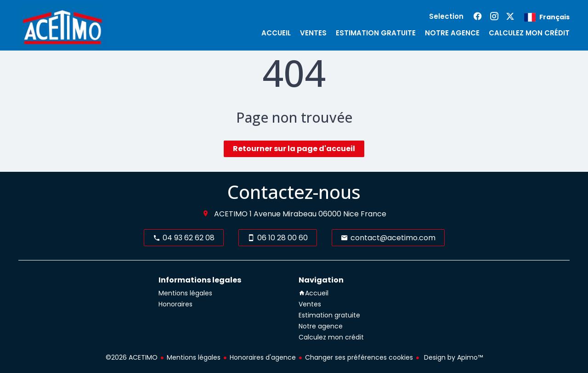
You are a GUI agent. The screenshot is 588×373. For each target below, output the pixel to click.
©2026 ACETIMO (132, 357)
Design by (452, 357)
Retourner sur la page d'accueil (294, 149)
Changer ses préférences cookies (359, 357)
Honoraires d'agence (263, 357)
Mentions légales (194, 357)
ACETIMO (231, 214)
